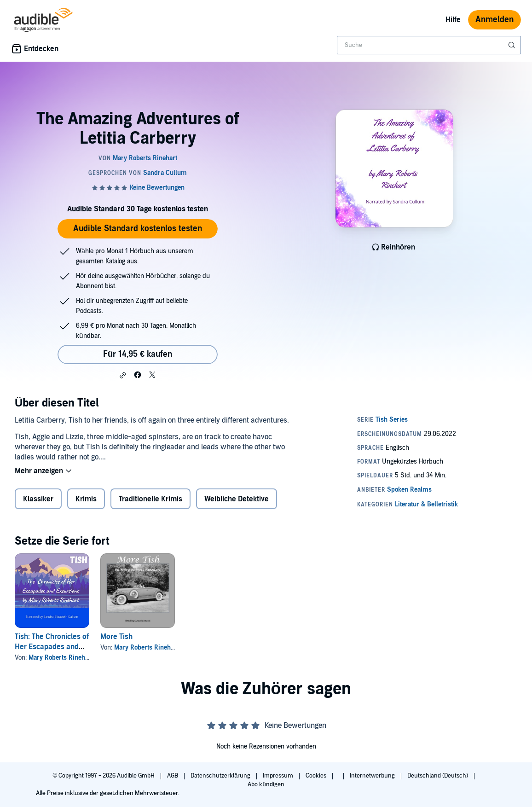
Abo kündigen (266, 784)
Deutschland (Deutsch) (438, 776)
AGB (173, 776)
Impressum (279, 776)
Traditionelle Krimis (150, 499)
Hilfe (453, 20)
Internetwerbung (373, 776)
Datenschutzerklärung (221, 776)
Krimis (86, 499)
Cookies (317, 776)
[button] (123, 375)
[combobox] (429, 45)
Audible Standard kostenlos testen (138, 229)
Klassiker (38, 499)
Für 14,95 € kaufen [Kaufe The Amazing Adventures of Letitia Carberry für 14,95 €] (138, 354)
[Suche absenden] (513, 45)
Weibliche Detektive (237, 499)
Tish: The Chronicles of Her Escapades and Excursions (52, 647)
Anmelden (494, 20)
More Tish (116, 637)
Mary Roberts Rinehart (61, 658)
